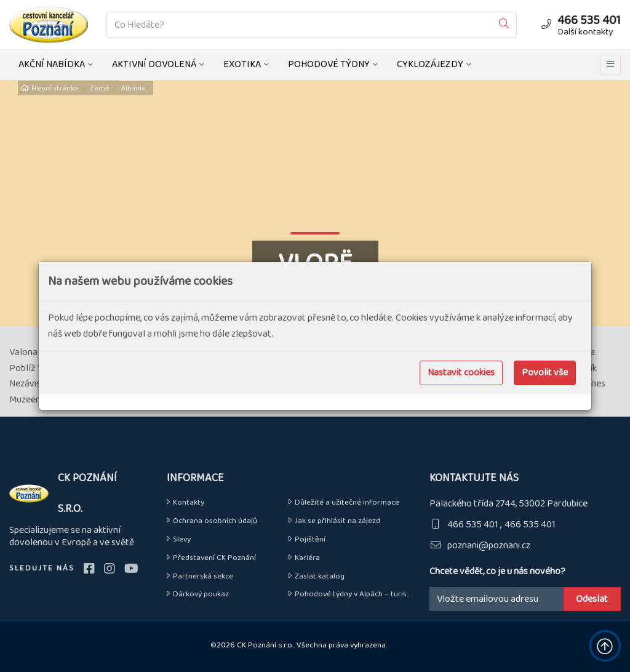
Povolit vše (545, 373)
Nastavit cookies (461, 373)
